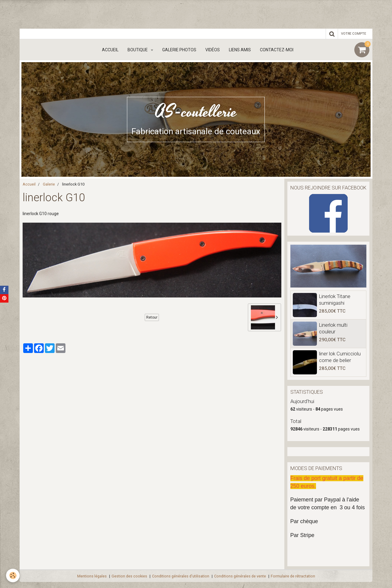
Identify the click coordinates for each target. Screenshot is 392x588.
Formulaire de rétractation (293, 576)
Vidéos (213, 50)
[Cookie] (13, 575)
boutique (138, 50)
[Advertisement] (110, 14)
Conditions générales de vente (240, 576)
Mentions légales (92, 576)
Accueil (110, 50)
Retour (152, 317)
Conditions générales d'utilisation (181, 576)
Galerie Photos (179, 50)
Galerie (49, 184)
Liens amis (240, 50)
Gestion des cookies (129, 576)
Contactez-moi (277, 50)
